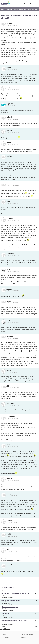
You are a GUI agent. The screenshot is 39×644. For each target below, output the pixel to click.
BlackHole (10, 254)
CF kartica (6, 614)
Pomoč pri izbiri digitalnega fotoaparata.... (16, 593)
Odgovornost (5, 638)
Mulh (4, 595)
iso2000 (9, 130)
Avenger (10, 23)
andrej (9, 143)
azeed (9, 370)
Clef (3, 615)
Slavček (9, 521)
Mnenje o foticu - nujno (10, 607)
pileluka (4, 609)
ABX (8, 201)
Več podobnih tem (5, 629)
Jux (8, 386)
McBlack (10, 336)
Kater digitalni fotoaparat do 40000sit (15, 620)
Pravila (4, 634)
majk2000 (10, 156)
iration (9, 68)
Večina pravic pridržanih (28, 634)
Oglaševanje (24, 638)
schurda (10, 117)
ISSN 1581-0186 (25, 641)
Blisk (8, 269)
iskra (8, 445)
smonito (4, 602)
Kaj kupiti (10, 597)
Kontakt (4, 641)
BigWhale (10, 104)
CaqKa (9, 534)
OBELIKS (10, 478)
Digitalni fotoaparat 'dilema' (11, 600)
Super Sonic (11, 417)
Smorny (9, 87)
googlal (28, 50)
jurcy (3, 622)
